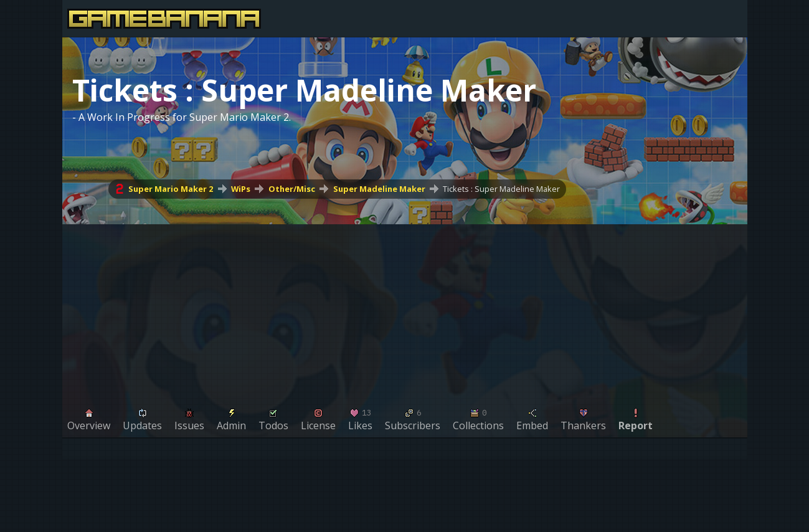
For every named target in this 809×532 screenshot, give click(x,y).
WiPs (241, 189)
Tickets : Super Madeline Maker (501, 189)
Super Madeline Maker (379, 189)
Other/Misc (291, 189)
